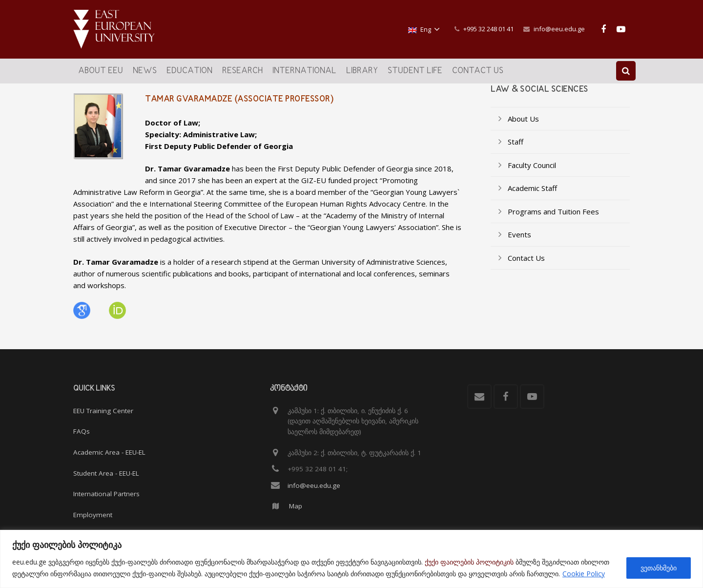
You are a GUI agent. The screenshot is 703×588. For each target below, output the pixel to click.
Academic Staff (532, 195)
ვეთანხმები (659, 568)
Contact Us (526, 265)
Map (296, 506)
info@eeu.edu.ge (559, 29)
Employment (93, 515)
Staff (516, 148)
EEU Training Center (103, 411)
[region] (351, 559)
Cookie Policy (584, 574)
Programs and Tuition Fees (553, 218)
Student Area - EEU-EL (106, 473)
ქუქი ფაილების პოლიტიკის (469, 562)
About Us (523, 126)
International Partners (106, 494)
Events (519, 241)
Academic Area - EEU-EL (109, 452)
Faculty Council (532, 172)
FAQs (82, 432)
